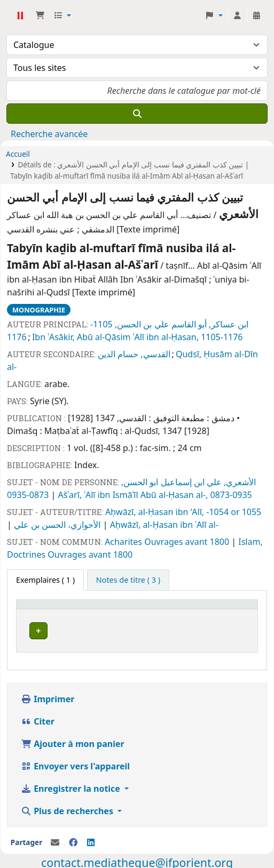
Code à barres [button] (215, 609)
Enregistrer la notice (72, 785)
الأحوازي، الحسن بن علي (58, 525)
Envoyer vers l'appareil (75, 763)
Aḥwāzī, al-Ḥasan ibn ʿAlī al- (164, 525)
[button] (40, 15)
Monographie (39, 310)
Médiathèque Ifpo (20, 15)
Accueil (18, 154)
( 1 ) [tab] (45, 580)
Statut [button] (155, 609)
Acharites (124, 542)
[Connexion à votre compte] (237, 15)
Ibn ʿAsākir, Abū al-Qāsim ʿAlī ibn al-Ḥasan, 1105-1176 (138, 337)
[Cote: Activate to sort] (119, 609)
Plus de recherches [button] (68, 808)
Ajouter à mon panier (73, 741)
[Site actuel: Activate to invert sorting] (58, 609)
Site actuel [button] (41, 609)
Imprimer (48, 696)
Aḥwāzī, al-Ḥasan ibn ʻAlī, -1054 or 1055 (183, 512)
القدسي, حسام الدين (134, 354)
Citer (38, 718)
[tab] (128, 580)
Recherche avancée (49, 134)
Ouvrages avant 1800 (188, 542)
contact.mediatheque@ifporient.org (137, 859)
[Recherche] (137, 114)
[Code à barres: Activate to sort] (221, 609)
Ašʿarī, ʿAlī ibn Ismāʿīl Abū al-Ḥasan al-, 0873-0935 (155, 495)
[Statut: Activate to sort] (161, 609)
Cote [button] (112, 609)
